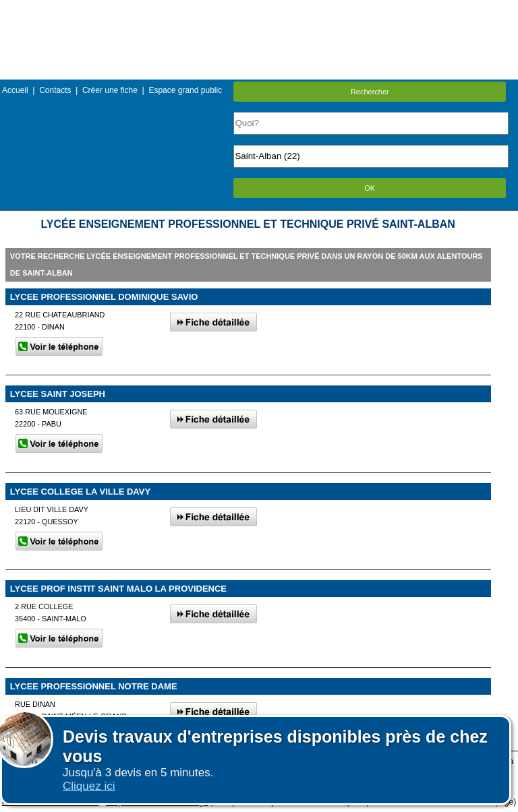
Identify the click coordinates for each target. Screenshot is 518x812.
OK (370, 188)
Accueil (15, 90)
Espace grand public (185, 90)
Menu (259, 10)
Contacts (55, 90)
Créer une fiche (110, 90)
